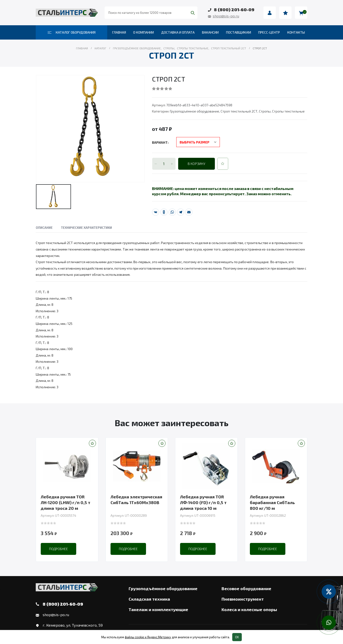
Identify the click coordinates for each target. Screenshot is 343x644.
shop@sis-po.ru (226, 16)
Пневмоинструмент (243, 599)
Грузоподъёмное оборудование (194, 111)
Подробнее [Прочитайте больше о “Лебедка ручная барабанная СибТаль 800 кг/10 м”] (268, 549)
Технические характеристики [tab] (86, 228)
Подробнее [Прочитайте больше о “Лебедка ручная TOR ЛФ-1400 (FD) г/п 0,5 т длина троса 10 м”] (198, 549)
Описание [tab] (44, 228)
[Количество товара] (164, 164)
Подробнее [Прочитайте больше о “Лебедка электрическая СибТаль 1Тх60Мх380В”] (128, 549)
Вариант (160, 142)
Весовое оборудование (246, 588)
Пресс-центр (269, 32)
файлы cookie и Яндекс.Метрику (148, 637)
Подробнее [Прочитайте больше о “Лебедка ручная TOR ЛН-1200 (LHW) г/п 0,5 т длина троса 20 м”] (58, 549)
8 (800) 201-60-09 (234, 10)
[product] (67, 466)
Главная (119, 32)
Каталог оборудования (72, 32)
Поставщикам (239, 32)
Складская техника (149, 599)
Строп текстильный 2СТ (239, 111)
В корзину (197, 164)
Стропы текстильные (288, 111)
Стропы (265, 111)
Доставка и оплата (178, 32)
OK (237, 637)
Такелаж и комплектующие (158, 609)
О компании (144, 32)
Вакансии (210, 32)
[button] (223, 164)
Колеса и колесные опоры (249, 609)
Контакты (296, 32)
